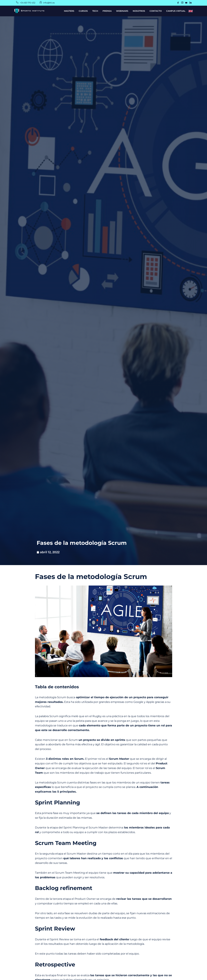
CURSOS (83, 11)
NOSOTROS (139, 11)
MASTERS (69, 11)
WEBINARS (122, 11)
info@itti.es (50, 3)
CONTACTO (156, 11)
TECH (95, 11)
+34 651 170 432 (28, 3)
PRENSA (107, 11)
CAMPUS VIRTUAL (176, 11)
